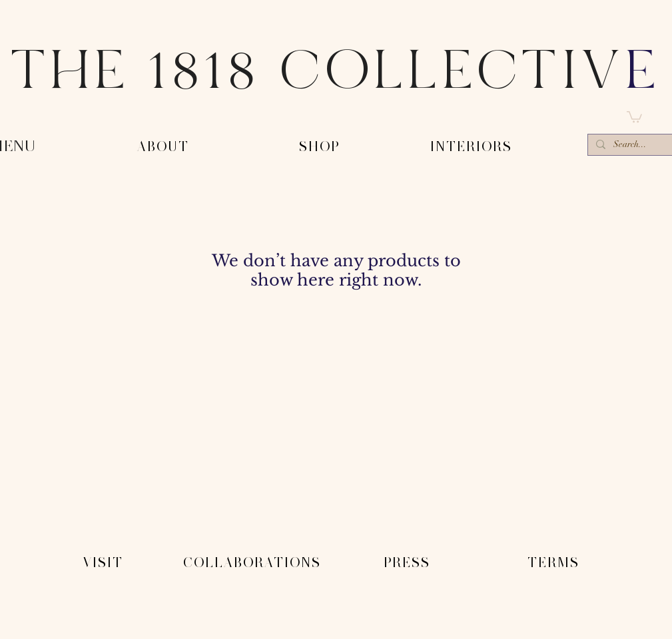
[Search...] (633, 146)
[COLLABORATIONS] (253, 563)
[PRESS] (408, 563)
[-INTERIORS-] (473, 147)
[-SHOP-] (321, 147)
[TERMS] (555, 563)
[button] (634, 116)
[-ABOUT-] (165, 147)
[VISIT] (105, 563)
